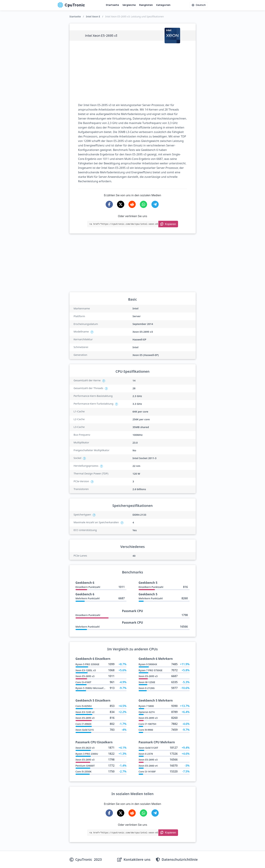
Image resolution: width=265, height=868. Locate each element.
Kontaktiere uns (137, 860)
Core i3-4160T (83, 682)
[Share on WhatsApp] (143, 204)
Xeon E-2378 (146, 754)
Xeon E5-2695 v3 (85, 676)
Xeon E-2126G (147, 688)
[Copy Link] (168, 224)
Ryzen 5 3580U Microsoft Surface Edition (99, 688)
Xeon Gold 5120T (148, 748)
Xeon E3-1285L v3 (86, 670)
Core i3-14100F (147, 772)
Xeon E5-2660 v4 (148, 766)
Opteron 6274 (147, 712)
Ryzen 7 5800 (146, 706)
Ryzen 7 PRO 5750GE (151, 670)
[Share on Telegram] (155, 204)
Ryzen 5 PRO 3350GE (87, 664)
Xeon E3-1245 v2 (85, 712)
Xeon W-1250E (147, 682)
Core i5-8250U (84, 706)
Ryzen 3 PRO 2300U (87, 754)
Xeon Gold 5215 (85, 730)
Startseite (112, 5)
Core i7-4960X (84, 724)
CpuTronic (71, 5)
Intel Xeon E (93, 16)
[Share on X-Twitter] (121, 204)
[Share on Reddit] (132, 204)
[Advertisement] (133, 72)
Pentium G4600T (85, 766)
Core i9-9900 (146, 730)
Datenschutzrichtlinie (180, 860)
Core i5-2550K (84, 772)
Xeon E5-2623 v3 (85, 748)
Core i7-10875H (147, 724)
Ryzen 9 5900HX (148, 664)
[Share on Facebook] (109, 204)
